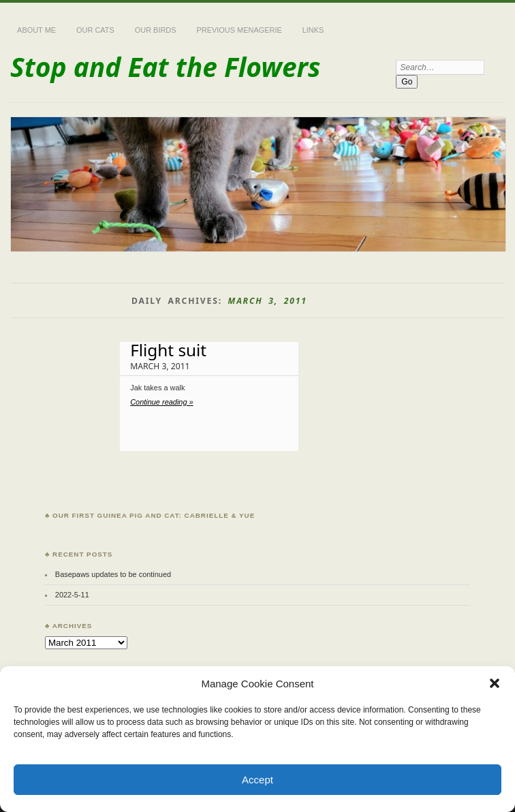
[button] (495, 683)
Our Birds (156, 30)
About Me (36, 30)
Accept (257, 780)
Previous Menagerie (239, 30)
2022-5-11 (72, 595)
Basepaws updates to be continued (113, 574)
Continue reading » (161, 402)
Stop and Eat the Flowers (165, 66)
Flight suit (168, 350)
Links (313, 30)
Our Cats (95, 30)
